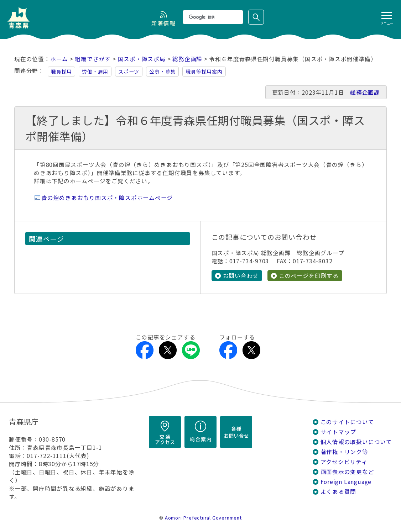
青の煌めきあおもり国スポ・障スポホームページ (107, 198)
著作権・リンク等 (344, 452)
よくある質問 (338, 492)
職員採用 (61, 72)
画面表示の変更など (347, 472)
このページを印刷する (309, 276)
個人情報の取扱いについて (356, 442)
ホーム (59, 59)
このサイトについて (347, 422)
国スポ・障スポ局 (142, 59)
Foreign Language (346, 482)
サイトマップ (338, 432)
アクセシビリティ (344, 462)
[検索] (212, 17)
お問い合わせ (241, 276)
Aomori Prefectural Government (203, 518)
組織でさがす (93, 59)
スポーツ (129, 72)
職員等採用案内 (204, 72)
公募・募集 (162, 72)
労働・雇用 (95, 72)
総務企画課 (187, 59)
